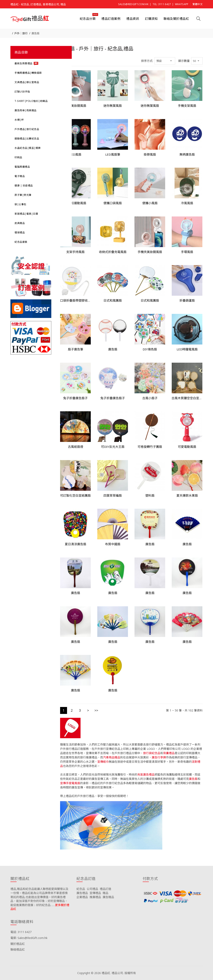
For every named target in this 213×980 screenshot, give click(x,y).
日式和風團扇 (113, 300)
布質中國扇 (113, 544)
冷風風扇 (187, 203)
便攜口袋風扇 (113, 203)
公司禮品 (92, 889)
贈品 (105, 893)
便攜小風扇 (150, 203)
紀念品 (81, 889)
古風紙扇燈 (76, 447)
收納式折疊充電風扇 (113, 252)
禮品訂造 (105, 889)
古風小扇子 (150, 398)
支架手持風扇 (75, 252)
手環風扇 (187, 252)
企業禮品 (82, 897)
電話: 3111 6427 (21, 932)
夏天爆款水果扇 (187, 495)
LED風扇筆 (113, 154)
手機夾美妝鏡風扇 (150, 252)
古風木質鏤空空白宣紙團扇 (187, 398)
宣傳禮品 (95, 893)
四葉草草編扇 (113, 495)
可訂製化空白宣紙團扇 (75, 495)
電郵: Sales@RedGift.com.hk (29, 938)
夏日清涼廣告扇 (76, 544)
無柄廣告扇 (187, 154)
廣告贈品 (108, 897)
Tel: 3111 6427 (162, 4)
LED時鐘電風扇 (187, 349)
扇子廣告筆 (76, 349)
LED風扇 (75, 154)
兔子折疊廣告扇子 (75, 398)
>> (96, 710)
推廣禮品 (95, 897)
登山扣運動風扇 (76, 203)
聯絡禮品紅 (18, 949)
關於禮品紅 (18, 944)
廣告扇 (35, 33)
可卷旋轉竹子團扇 (150, 447)
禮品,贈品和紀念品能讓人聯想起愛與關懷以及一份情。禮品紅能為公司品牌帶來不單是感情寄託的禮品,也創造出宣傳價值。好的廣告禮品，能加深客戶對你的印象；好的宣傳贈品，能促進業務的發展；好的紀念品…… (39, 897)
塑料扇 (150, 495)
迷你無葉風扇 (113, 106)
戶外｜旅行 (21, 33)
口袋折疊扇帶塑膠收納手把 (76, 300)
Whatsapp (182, 4)
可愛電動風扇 (187, 447)
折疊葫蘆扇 (187, 300)
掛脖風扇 (150, 154)
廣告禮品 (82, 893)
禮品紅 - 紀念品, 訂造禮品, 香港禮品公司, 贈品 (38, 4)
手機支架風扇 (187, 106)
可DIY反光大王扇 (113, 447)
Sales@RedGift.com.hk (133, 4)
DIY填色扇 (150, 349)
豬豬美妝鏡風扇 (76, 106)
